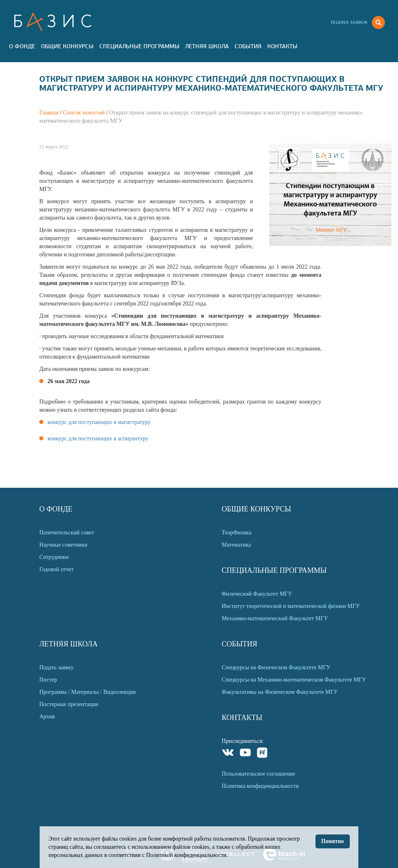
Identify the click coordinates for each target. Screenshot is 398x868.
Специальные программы (139, 46)
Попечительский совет (67, 533)
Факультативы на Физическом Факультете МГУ (280, 692)
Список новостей (84, 113)
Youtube (245, 754)
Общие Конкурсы (67, 46)
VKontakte (228, 754)
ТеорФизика (237, 533)
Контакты (282, 46)
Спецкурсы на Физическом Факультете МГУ (276, 667)
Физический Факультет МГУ (257, 594)
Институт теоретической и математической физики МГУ (291, 606)
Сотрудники (54, 557)
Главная (49, 113)
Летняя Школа (207, 46)
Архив (47, 717)
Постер (48, 680)
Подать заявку (56, 667)
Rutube (263, 754)
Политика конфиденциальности (260, 786)
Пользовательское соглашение (259, 774)
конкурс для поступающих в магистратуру (99, 422)
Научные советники (63, 545)
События (248, 46)
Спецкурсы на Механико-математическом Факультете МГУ (294, 680)
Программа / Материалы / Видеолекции (87, 692)
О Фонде (22, 46)
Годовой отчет (56, 569)
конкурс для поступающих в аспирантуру (98, 438)
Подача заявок (349, 22)
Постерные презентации (69, 704)
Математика (237, 545)
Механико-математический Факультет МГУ (275, 618)
